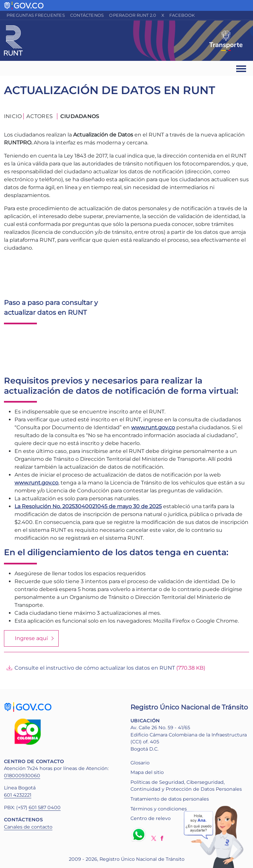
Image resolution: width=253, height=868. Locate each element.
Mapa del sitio (147, 772)
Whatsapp (140, 834)
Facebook (182, 15)
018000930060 (22, 776)
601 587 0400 (45, 807)
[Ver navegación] (242, 68)
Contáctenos (87, 15)
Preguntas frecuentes (36, 15)
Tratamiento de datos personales (170, 799)
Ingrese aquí (31, 638)
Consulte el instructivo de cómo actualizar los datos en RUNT (95, 668)
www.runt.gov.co (36, 483)
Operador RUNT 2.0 (132, 15)
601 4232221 (18, 795)
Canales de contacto (28, 827)
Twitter (154, 838)
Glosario (140, 763)
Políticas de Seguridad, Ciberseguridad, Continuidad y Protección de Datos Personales (186, 786)
